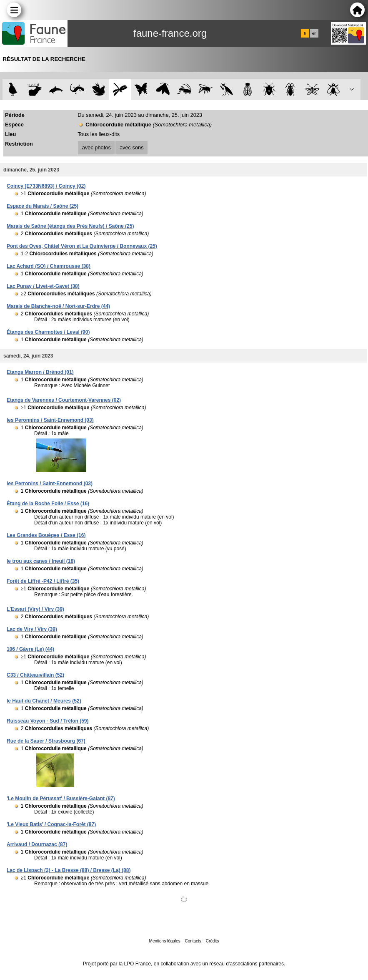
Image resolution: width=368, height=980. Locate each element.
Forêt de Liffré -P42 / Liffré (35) (43, 581)
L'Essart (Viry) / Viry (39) (35, 609)
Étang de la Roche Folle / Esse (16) (48, 504)
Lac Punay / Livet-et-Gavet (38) (43, 286)
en (314, 33)
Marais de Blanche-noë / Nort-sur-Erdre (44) (58, 306)
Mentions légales (165, 941)
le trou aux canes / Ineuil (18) (41, 561)
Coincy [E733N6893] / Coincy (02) (46, 186)
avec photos (96, 147)
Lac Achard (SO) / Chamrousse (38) (49, 266)
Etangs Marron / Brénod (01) (40, 372)
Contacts (193, 941)
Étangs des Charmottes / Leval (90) (48, 332)
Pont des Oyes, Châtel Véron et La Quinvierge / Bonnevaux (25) (82, 246)
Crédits (213, 941)
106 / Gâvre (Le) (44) (30, 649)
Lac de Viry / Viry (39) (32, 629)
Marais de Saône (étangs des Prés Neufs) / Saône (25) (70, 226)
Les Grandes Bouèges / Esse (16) (46, 535)
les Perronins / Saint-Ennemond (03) (50, 484)
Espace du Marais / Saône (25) (43, 206)
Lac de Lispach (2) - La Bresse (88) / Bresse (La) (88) (69, 870)
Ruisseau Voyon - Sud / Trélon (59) (48, 721)
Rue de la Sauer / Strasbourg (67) (46, 741)
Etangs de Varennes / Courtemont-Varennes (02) (64, 400)
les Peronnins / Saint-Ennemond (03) (50, 420)
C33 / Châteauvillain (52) (35, 675)
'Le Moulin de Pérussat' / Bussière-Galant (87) (61, 799)
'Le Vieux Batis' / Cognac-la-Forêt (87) (51, 824)
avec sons (132, 147)
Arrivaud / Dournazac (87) (37, 844)
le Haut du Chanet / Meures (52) (44, 701)
